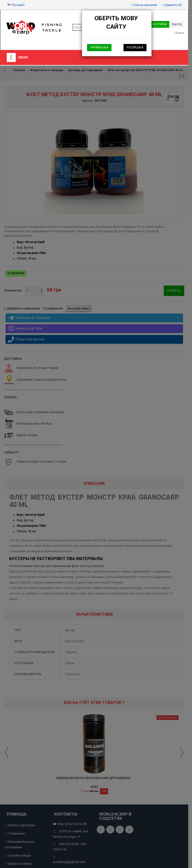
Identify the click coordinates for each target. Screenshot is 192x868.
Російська (135, 47)
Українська (99, 47)
